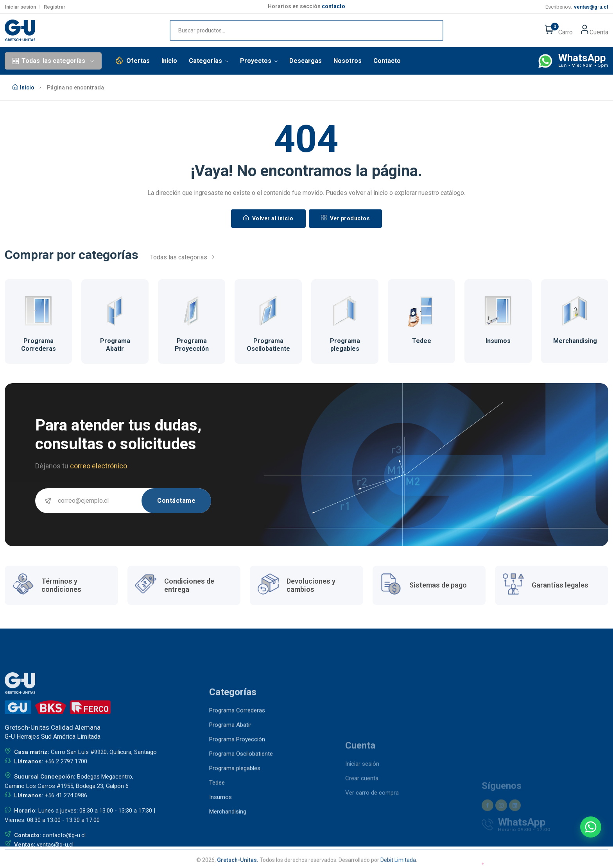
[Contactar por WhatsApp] (591, 827)
